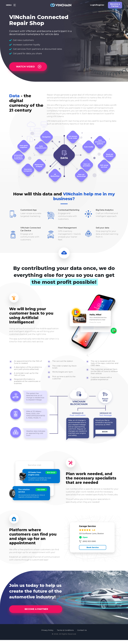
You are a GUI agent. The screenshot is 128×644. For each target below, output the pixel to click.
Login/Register (97, 6)
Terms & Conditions (65, 634)
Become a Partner (115, 6)
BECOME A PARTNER (36, 613)
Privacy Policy (47, 634)
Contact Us (82, 634)
